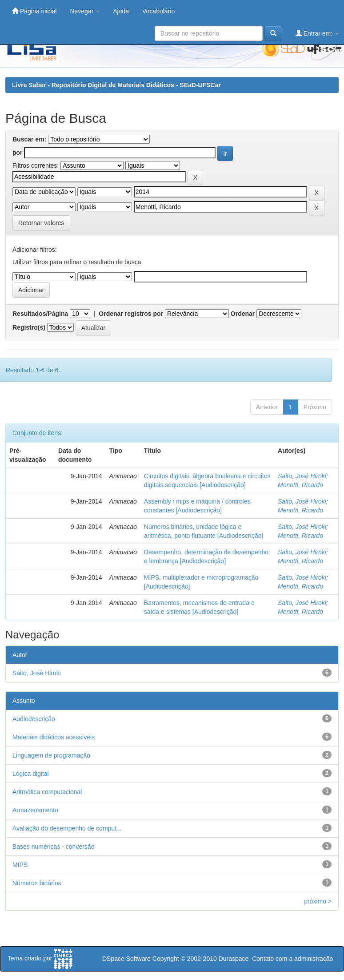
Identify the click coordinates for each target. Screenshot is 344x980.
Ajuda (121, 11)
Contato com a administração (292, 959)
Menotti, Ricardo (300, 485)
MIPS (20, 865)
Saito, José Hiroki (302, 476)
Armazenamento (35, 810)
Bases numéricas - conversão (53, 847)
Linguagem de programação (51, 755)
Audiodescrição (34, 719)
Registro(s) (29, 327)
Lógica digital (31, 774)
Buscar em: (29, 139)
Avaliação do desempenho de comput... (67, 828)
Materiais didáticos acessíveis (54, 737)
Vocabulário (158, 11)
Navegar (85, 11)
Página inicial (34, 11)
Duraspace (234, 959)
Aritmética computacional (47, 792)
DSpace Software (126, 959)
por (18, 153)
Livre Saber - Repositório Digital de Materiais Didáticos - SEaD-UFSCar (116, 85)
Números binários (37, 883)
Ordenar (243, 314)
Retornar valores (41, 223)
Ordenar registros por (131, 314)
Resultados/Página (40, 314)
